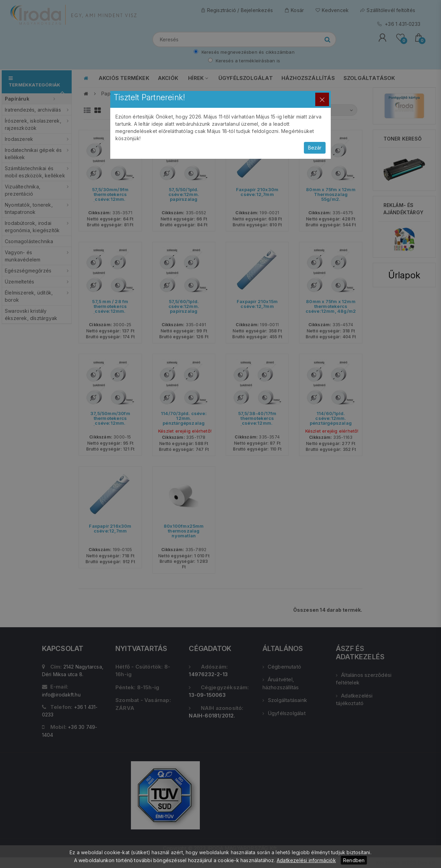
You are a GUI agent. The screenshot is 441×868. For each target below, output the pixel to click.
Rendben (354, 860)
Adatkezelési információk (306, 860)
